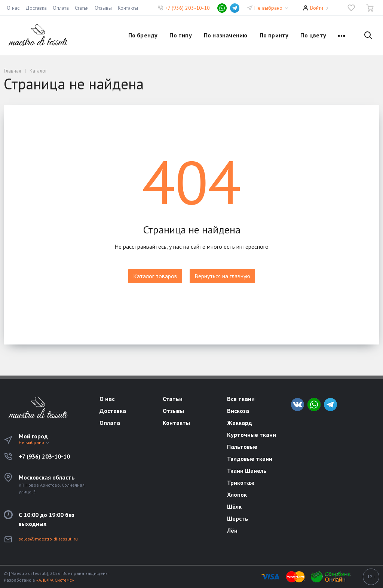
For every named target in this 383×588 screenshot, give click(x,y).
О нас (13, 8)
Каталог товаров (155, 276)
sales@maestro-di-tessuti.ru (48, 539)
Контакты (128, 8)
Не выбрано (272, 8)
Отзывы (103, 8)
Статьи (82, 8)
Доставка (36, 8)
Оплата (61, 8)
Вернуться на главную (222, 276)
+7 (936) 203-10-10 (187, 8)
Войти (317, 8)
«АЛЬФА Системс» (55, 580)
